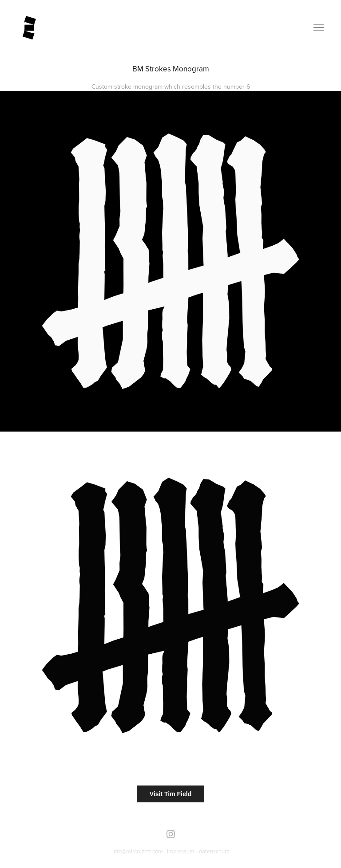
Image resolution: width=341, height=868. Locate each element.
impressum (181, 851)
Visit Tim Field (170, 794)
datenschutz (214, 851)
